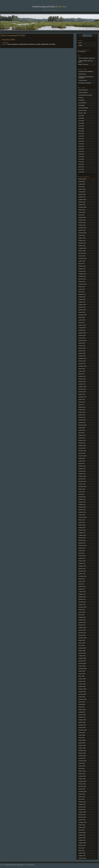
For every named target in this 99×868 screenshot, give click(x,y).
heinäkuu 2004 (82, 802)
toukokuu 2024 (82, 223)
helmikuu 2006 (82, 753)
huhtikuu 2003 (82, 840)
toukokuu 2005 (82, 776)
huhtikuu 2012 (82, 563)
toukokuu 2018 (82, 382)
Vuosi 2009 (81, 131)
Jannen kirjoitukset (13, 44)
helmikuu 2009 (82, 661)
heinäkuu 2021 (82, 294)
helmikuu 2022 (82, 276)
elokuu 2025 (82, 187)
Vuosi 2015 (81, 146)
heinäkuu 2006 (82, 740)
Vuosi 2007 (81, 126)
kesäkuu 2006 (82, 743)
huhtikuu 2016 (82, 443)
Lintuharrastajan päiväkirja (49, 7)
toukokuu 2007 (82, 715)
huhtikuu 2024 (82, 225)
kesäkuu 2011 (82, 589)
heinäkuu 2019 (82, 348)
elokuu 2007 (82, 707)
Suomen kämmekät (83, 108)
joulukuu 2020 (82, 312)
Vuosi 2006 (81, 123)
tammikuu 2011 (82, 602)
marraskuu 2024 (82, 207)
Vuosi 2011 (81, 136)
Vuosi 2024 (81, 169)
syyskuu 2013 (82, 522)
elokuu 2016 (82, 433)
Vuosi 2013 (81, 141)
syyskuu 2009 (82, 643)
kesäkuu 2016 (82, 438)
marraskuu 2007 (82, 699)
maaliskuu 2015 (82, 476)
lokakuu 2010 (82, 610)
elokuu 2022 (82, 264)
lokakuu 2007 (82, 702)
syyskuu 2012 (82, 551)
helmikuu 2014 (82, 510)
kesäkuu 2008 (82, 681)
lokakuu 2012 (82, 548)
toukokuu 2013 (82, 530)
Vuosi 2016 (81, 149)
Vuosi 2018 (81, 154)
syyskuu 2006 (82, 735)
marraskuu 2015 (82, 456)
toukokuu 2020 (82, 328)
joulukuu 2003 (82, 820)
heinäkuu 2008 (82, 679)
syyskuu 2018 (82, 371)
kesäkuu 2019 (82, 351)
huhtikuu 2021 (82, 302)
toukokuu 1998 (82, 858)
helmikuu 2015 (82, 479)
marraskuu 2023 (82, 233)
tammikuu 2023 (82, 253)
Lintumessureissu (83, 80)
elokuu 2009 (82, 646)
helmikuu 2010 (82, 630)
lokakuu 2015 (82, 458)
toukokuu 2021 (82, 299)
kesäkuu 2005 (82, 774)
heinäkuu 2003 (82, 833)
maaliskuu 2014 (82, 507)
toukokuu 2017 (82, 412)
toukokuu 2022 (82, 271)
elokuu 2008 (82, 676)
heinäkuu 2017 (82, 407)
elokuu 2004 (82, 799)
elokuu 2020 (82, 323)
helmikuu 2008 (82, 692)
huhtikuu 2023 (82, 246)
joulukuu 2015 (82, 453)
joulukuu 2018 (82, 364)
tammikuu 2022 (82, 279)
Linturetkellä (81, 100)
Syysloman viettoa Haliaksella (86, 71)
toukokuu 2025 (82, 194)
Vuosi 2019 (81, 157)
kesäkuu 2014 (82, 499)
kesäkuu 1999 (82, 856)
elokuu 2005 (82, 769)
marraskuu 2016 (82, 425)
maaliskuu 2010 (82, 628)
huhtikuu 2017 (82, 415)
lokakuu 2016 (82, 428)
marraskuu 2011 (82, 576)
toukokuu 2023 (82, 243)
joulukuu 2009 (82, 635)
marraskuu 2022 (82, 258)
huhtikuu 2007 (82, 717)
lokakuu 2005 (82, 763)
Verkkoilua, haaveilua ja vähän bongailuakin (86, 77)
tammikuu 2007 (82, 725)
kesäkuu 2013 (82, 528)
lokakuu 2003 (82, 825)
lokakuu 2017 (82, 399)
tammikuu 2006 (82, 756)
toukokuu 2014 (82, 502)
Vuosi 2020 (81, 159)
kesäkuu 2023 (82, 241)
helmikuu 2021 (82, 307)
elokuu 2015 (82, 464)
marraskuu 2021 (82, 284)
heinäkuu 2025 (82, 189)
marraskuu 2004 (82, 792)
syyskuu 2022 (82, 261)
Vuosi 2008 (81, 128)
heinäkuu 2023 (82, 238)
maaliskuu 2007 (82, 720)
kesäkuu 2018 (82, 379)
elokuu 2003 (82, 830)
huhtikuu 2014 (82, 505)
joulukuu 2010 (82, 604)
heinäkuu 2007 (82, 710)
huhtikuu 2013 (82, 533)
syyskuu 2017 (82, 402)
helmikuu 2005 (82, 784)
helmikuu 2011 (82, 599)
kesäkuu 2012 (82, 558)
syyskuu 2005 (82, 766)
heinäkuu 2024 (82, 217)
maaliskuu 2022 (82, 274)
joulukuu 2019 (82, 338)
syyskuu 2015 (82, 461)
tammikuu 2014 (82, 512)
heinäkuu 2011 (82, 587)
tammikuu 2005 (82, 786)
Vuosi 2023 (81, 167)
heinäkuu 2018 (82, 376)
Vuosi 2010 (81, 134)
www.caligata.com (82, 52)
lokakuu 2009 (82, 640)
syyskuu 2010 (82, 612)
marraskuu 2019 (82, 341)
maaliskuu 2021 (82, 305)
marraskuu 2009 (82, 638)
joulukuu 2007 (82, 697)
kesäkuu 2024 (82, 220)
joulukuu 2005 (82, 758)
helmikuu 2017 (82, 417)
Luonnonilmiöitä (82, 103)
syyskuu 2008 (82, 674)
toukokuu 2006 (82, 745)
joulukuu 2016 (82, 423)
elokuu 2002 (82, 848)
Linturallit (38, 44)
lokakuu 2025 (82, 182)
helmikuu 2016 (82, 448)
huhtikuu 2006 (82, 748)
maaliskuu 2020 (82, 333)
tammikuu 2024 (82, 228)
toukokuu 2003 (82, 838)
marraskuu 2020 (82, 315)
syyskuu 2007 (82, 704)
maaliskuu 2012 (82, 566)
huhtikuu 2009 (82, 656)
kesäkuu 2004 (82, 804)
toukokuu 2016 (82, 440)
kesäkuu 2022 (82, 269)
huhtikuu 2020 (82, 330)
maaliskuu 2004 (82, 812)
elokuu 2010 (82, 615)
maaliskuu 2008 (82, 689)
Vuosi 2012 (81, 139)
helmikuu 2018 (82, 389)
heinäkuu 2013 (82, 525)
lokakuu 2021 (82, 287)
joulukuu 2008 (82, 666)
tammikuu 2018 (82, 392)
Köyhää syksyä (82, 74)
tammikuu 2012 (82, 571)
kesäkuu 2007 (82, 712)
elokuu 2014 (82, 494)
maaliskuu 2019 (82, 358)
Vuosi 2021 (81, 162)
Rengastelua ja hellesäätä (85, 83)
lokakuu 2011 (82, 579)
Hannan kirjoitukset (83, 90)
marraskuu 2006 (82, 730)
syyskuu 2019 (82, 346)
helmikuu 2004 (82, 815)
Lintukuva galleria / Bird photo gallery (86, 61)
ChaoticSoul (31, 865)
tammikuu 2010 (82, 633)
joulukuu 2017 (82, 394)
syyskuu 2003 (82, 827)
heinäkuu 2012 (82, 556)
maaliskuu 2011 (82, 597)
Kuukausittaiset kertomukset (27, 44)
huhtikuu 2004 (82, 810)
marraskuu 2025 (82, 179)
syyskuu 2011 (82, 581)
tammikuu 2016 (82, 451)
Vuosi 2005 (81, 121)
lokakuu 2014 (82, 489)
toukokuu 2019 (82, 353)
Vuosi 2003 (52, 44)
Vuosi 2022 (81, 164)
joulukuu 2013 (82, 515)
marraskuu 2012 (82, 546)
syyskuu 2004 (82, 797)
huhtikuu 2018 (82, 384)
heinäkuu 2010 (82, 617)
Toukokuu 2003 (8, 40)
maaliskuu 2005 (82, 781)
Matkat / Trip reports (83, 64)
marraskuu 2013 (82, 517)
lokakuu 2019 (82, 343)
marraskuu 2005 (82, 761)
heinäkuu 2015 (82, 466)
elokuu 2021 (82, 292)
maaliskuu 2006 (82, 751)
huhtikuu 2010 (82, 625)
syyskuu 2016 (82, 430)
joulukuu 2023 (82, 230)
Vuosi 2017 (81, 151)
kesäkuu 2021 (82, 297)
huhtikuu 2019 (82, 356)
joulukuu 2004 (82, 789)
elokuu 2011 (82, 584)
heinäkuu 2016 (82, 435)
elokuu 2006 (82, 738)
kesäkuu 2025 (82, 192)
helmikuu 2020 (82, 335)
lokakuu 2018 (82, 369)
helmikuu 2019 (82, 361)
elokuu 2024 (82, 215)
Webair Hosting (20, 865)
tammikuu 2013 (82, 540)
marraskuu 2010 (82, 607)
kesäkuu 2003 (82, 835)
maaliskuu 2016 (82, 446)
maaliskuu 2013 (82, 535)
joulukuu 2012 (82, 543)
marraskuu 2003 (82, 822)
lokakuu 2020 (82, 317)
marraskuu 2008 (82, 669)
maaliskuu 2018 (82, 387)
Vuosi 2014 (81, 144)
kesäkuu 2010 (82, 620)
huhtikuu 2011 (82, 594)
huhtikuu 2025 (82, 197)
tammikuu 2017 (82, 420)
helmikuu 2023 (82, 251)
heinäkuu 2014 (82, 497)
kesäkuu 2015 (82, 469)
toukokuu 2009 (82, 653)
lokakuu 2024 (82, 210)
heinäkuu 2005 (82, 771)
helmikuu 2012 (82, 569)
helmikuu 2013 (82, 538)
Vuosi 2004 (81, 118)
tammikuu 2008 (82, 694)
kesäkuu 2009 (82, 651)
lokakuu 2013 (82, 520)
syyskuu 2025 (82, 184)
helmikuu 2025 (82, 202)
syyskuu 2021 (82, 289)
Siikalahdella (45, 44)
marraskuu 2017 (82, 397)
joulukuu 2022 (82, 256)
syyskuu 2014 (82, 492)
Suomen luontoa (82, 110)
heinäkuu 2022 (82, 266)
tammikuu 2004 (82, 817)
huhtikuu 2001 (82, 853)
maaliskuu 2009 (82, 658)
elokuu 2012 (82, 553)
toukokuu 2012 (82, 561)
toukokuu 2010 (82, 622)
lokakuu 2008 (82, 671)
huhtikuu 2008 (82, 687)
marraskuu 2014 (82, 487)
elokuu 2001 (82, 851)
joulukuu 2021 (82, 282)
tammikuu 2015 (82, 481)
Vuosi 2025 (81, 172)
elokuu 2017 (82, 405)
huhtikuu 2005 (82, 779)
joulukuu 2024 (82, 205)
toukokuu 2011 (82, 592)
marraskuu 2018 (82, 366)
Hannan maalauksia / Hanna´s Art (87, 58)
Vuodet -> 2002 (82, 113)
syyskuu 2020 (82, 320)
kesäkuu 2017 (82, 410)
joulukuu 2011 (82, 574)
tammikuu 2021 (82, 310)
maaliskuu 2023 (82, 248)
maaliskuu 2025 (82, 200)
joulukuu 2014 (82, 484)
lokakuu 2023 (82, 235)
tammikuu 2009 (82, 663)
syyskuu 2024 (82, 212)
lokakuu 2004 (82, 794)
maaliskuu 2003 (82, 843)
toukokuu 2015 (82, 471)
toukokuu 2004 (82, 807)
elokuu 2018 (82, 374)
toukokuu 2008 (82, 684)
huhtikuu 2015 (82, 474)
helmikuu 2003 (82, 845)
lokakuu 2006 (82, 733)
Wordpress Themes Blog (11, 865)
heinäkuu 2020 (82, 325)
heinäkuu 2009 (82, 648)
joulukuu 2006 (82, 728)
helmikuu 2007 (82, 722)
